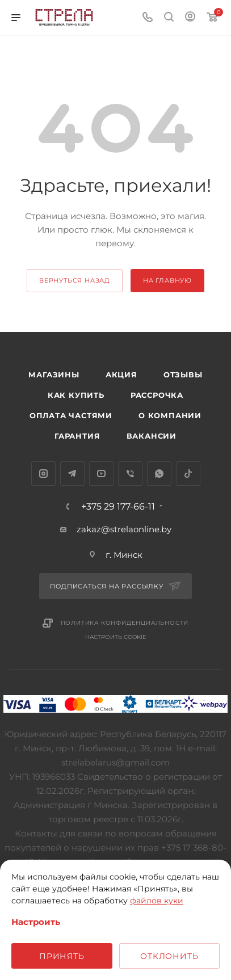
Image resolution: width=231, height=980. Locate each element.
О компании (170, 415)
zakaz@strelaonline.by (124, 529)
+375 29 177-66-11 (118, 507)
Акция (121, 375)
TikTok (188, 474)
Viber (130, 474)
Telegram (72, 474)
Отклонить (169, 956)
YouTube (101, 474)
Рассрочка (157, 395)
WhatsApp (159, 474)
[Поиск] (169, 18)
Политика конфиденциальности (125, 623)
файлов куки (157, 901)
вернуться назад (75, 280)
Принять (62, 956)
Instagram (43, 474)
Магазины (54, 375)
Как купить (76, 395)
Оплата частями (71, 415)
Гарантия (77, 436)
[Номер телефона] (148, 18)
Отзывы (183, 375)
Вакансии (152, 436)
